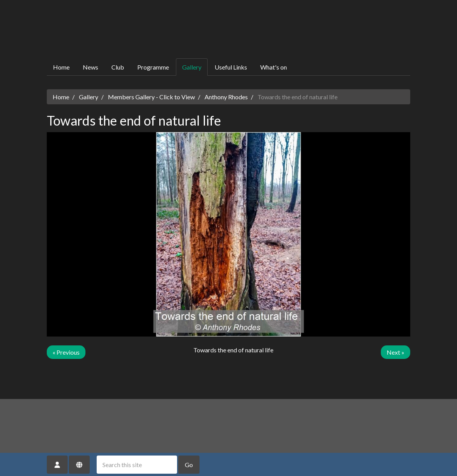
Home (61, 67)
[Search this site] (137, 465)
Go (189, 465)
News (90, 67)
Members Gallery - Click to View (151, 97)
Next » (396, 352)
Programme (153, 67)
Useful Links (231, 67)
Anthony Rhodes (226, 97)
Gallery (192, 67)
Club (118, 67)
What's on (274, 67)
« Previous (66, 352)
